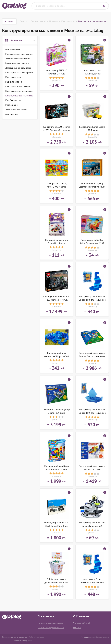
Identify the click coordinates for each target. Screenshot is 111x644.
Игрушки (53, 21)
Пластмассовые (13, 49)
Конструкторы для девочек (18, 86)
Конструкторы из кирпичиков (19, 91)
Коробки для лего (14, 100)
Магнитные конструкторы (17, 63)
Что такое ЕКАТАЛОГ (82, 623)
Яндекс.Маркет (102, 637)
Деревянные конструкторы (18, 68)
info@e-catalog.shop (36, 637)
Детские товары (38, 21)
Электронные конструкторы (18, 59)
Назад (9, 21)
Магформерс (11, 105)
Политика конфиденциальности (51, 628)
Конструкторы (68, 21)
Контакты (77, 628)
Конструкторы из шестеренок (19, 72)
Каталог (23, 21)
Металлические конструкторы (19, 54)
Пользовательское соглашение (50, 623)
